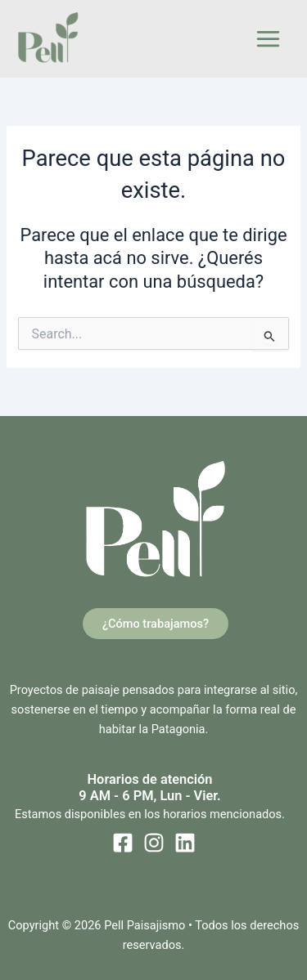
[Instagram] (154, 843)
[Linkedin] (185, 843)
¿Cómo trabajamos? (156, 624)
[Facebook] (123, 843)
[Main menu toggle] (268, 39)
